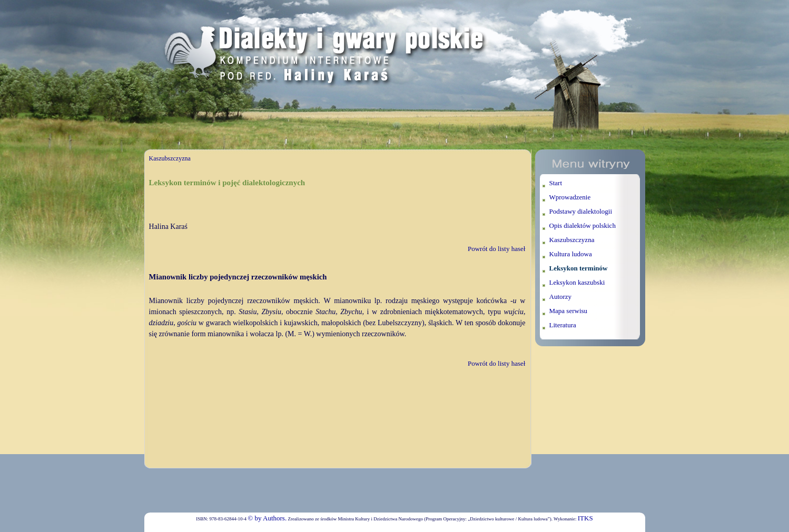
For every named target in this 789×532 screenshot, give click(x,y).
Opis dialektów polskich (583, 225)
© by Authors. (267, 518)
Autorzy (561, 297)
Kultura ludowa (571, 254)
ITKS (585, 518)
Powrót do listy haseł (496, 249)
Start (556, 183)
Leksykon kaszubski (577, 282)
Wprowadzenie (570, 197)
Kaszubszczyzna (170, 158)
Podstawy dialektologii (581, 211)
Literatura (563, 325)
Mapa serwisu (569, 311)
